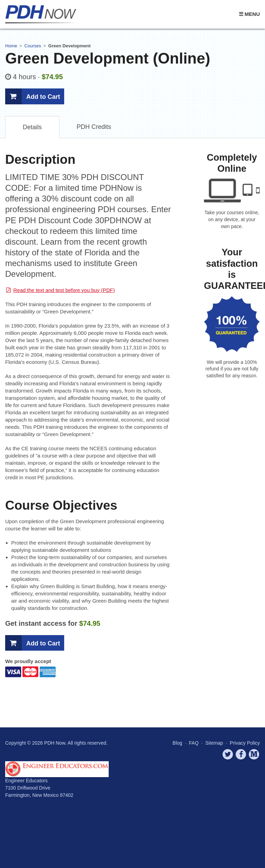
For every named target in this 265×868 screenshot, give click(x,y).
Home (11, 46)
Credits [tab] (94, 127)
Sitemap (214, 743)
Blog (177, 743)
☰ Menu (249, 14)
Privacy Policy (245, 743)
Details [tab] (32, 127)
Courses (33, 46)
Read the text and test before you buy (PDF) (64, 290)
